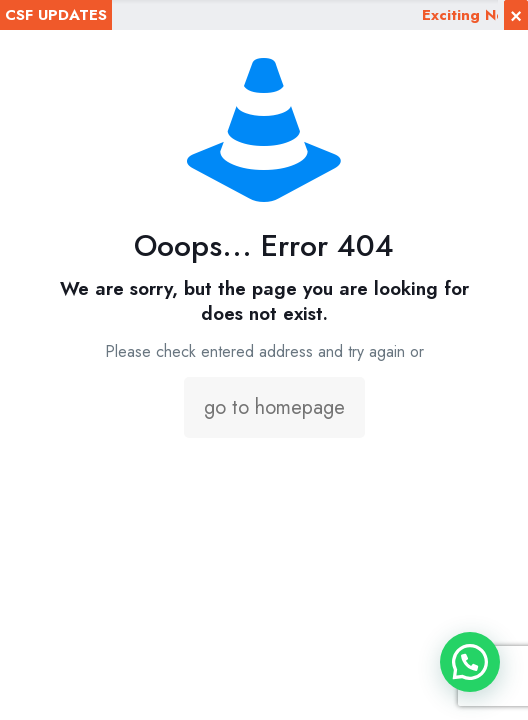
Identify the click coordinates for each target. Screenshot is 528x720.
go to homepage (274, 407)
